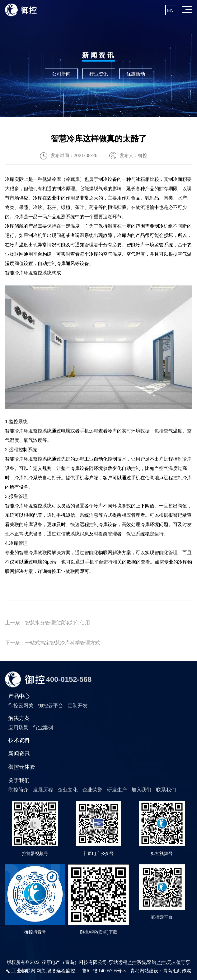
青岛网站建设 (144, 971)
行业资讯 (99, 74)
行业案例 (43, 727)
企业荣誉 (92, 790)
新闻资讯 (19, 754)
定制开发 (78, 705)
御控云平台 (50, 705)
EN (170, 10)
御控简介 (18, 790)
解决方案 (19, 718)
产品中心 (19, 696)
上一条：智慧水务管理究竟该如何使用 (47, 623)
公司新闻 (61, 74)
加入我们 (141, 790)
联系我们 (166, 790)
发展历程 (43, 790)
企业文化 (68, 790)
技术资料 (19, 740)
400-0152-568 (69, 679)
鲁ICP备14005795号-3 (104, 971)
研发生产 (117, 790)
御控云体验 (22, 767)
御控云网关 (21, 705)
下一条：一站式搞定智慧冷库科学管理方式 (52, 643)
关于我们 (19, 780)
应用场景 (18, 727)
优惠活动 (136, 74)
